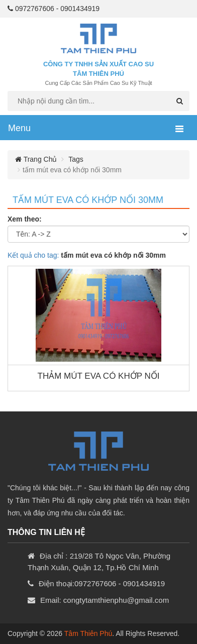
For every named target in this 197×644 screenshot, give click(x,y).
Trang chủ (36, 159)
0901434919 (80, 9)
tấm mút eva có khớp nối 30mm (88, 200)
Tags (76, 159)
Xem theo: (25, 219)
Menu (19, 128)
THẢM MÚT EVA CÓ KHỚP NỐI (99, 376)
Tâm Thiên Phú (88, 633)
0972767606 (35, 9)
